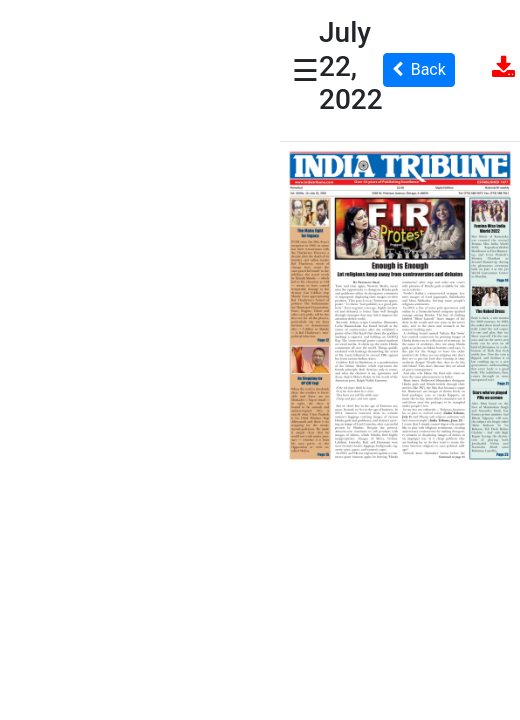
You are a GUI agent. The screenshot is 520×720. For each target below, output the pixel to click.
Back (419, 69)
